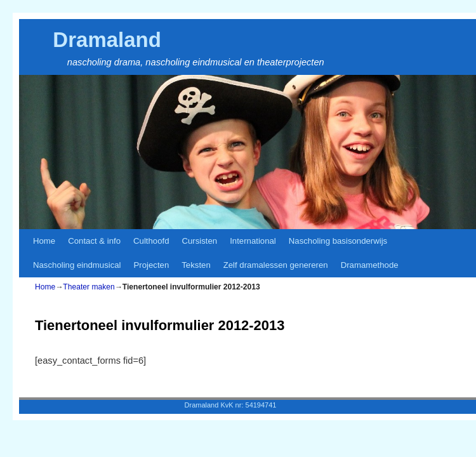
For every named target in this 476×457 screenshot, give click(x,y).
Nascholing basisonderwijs (338, 241)
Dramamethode (370, 265)
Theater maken (89, 287)
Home (44, 241)
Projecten (152, 265)
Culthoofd (151, 241)
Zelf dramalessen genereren (276, 265)
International (253, 241)
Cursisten (199, 241)
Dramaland (107, 40)
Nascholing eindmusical (77, 265)
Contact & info (94, 241)
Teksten (196, 265)
